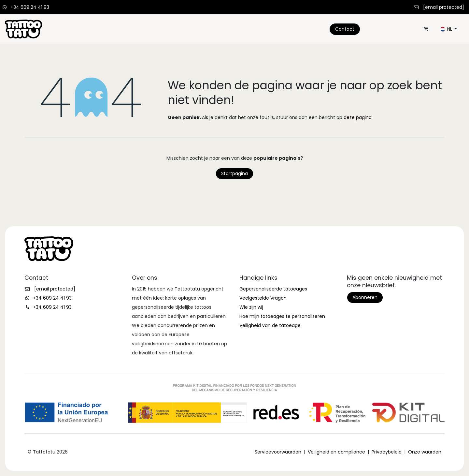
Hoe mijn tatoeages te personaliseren (282, 316)
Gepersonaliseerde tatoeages (273, 289)
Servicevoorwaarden (278, 452)
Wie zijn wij (251, 307)
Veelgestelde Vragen (263, 298)
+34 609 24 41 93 (30, 7)
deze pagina (358, 117)
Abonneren (365, 297)
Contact (345, 29)
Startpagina (234, 173)
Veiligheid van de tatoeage (270, 325)
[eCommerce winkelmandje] (426, 29)
